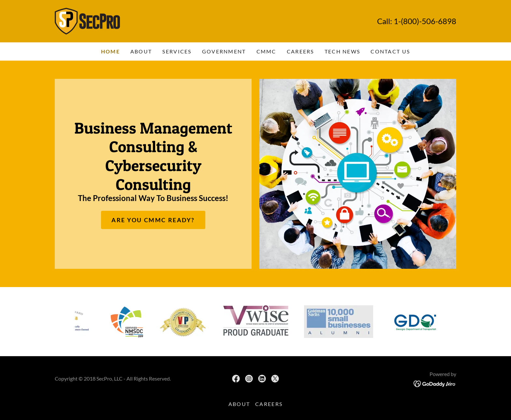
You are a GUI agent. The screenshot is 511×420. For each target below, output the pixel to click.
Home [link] (110, 51)
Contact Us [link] (390, 51)
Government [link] (224, 51)
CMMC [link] (266, 51)
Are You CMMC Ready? (153, 220)
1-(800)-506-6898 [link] (425, 21)
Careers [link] (300, 51)
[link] (87, 21)
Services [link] (177, 51)
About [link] (141, 51)
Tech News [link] (343, 51)
